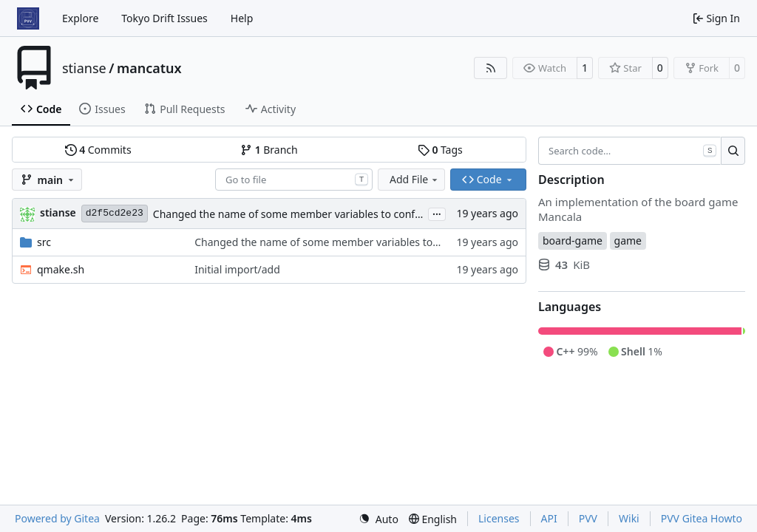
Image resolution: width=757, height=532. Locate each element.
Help (242, 18)
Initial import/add (237, 269)
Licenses (499, 518)
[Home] (28, 18)
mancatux (149, 68)
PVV (588, 518)
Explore (80, 18)
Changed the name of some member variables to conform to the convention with (350, 214)
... (437, 213)
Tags (440, 150)
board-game (573, 241)
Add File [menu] (415, 179)
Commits (98, 150)
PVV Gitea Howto (702, 518)
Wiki (629, 518)
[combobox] (294, 180)
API (549, 518)
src (44, 242)
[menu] (378, 519)
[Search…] (733, 151)
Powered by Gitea (57, 518)
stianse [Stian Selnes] (58, 212)
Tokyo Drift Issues (164, 18)
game (628, 241)
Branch (269, 150)
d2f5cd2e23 (115, 213)
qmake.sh (61, 269)
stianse (84, 68)
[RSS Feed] (491, 68)
